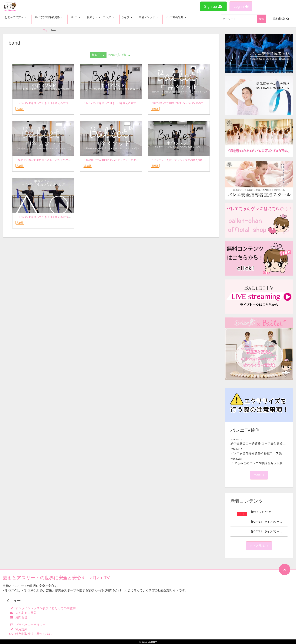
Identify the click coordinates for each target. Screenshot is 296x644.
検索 (261, 19)
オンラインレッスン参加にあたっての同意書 (44, 608)
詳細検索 (281, 19)
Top (45, 30)
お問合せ (19, 617)
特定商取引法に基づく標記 (31, 634)
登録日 (98, 55)
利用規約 (19, 629)
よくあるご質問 (24, 613)
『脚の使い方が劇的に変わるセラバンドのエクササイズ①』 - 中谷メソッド (128, 160)
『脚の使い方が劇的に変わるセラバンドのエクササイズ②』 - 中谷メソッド (60, 160)
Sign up (213, 6)
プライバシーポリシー (28, 625)
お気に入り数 (119, 55)
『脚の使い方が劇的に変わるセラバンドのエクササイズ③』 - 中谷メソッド (195, 103)
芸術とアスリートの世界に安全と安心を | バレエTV (56, 578)
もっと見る (259, 546)
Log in (241, 6)
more (259, 475)
